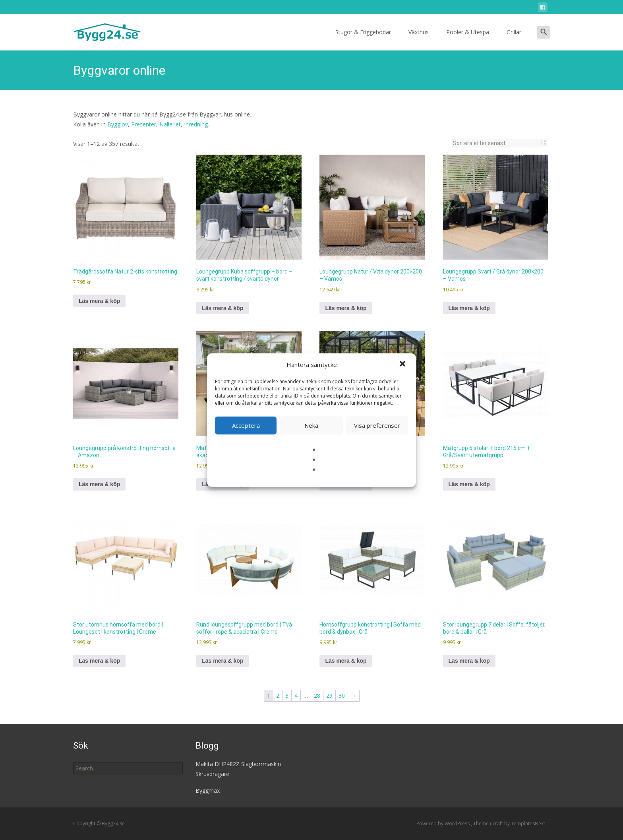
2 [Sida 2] (278, 695)
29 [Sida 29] (329, 695)
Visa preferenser (377, 425)
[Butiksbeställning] (497, 143)
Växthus (419, 39)
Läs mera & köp (99, 301)
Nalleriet (170, 124)
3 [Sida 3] (287, 695)
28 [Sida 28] (317, 695)
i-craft (497, 824)
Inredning (196, 124)
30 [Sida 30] (342, 695)
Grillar (514, 39)
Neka (311, 425)
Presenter (144, 124)
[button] (403, 365)
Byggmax (208, 791)
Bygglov (118, 124)
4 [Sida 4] (296, 695)
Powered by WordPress (444, 824)
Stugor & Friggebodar (363, 39)
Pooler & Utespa (468, 39)
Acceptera (246, 425)
